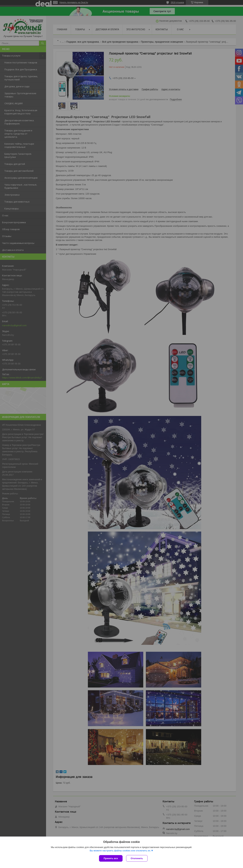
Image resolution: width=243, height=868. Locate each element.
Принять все (111, 858)
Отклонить (137, 858)
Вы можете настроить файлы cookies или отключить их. (120, 851)
